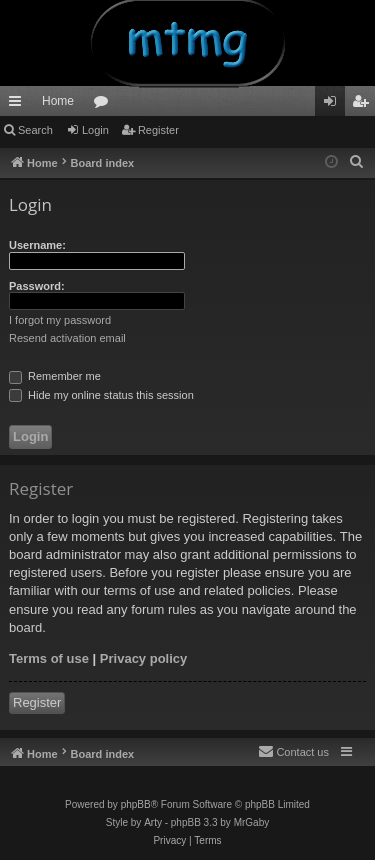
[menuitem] (357, 162)
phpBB (136, 804)
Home (58, 101)
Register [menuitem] (364, 105)
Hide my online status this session (101, 395)
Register (158, 130)
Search (35, 130)
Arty (153, 822)
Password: (37, 286)
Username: (37, 245)
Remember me (55, 376)
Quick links (19, 105)
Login (95, 130)
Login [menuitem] (334, 105)
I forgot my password (60, 320)
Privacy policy (143, 658)
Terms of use (49, 658)
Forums (105, 105)
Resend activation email (67, 338)
